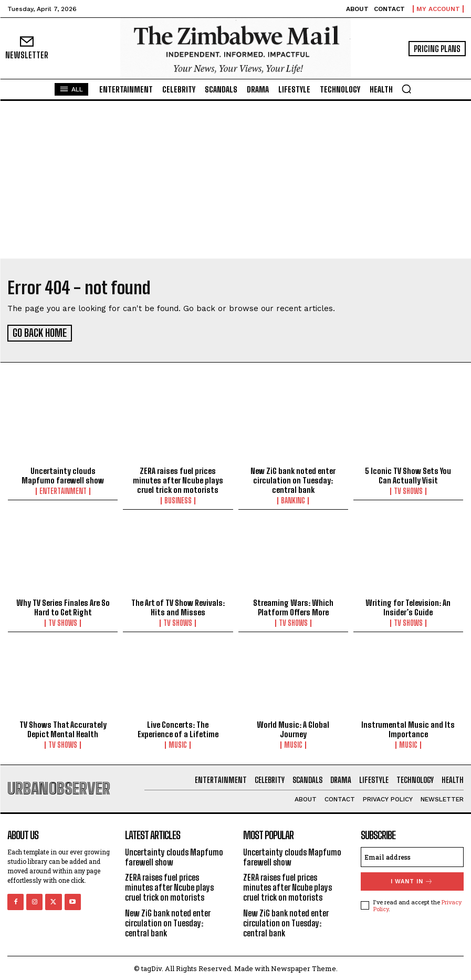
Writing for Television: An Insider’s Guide (408, 606)
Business (178, 499)
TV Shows (408, 490)
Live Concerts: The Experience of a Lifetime (178, 728)
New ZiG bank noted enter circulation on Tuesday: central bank (293, 479)
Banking (293, 499)
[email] (412, 855)
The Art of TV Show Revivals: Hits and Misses (178, 606)
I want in (412, 879)
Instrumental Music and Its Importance (408, 728)
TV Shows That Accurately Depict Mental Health (63, 728)
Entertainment (63, 490)
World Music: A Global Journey (293, 728)
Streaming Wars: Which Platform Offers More (293, 606)
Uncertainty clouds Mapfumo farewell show (63, 474)
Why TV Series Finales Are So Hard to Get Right (63, 606)
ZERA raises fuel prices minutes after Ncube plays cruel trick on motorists (178, 479)
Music (178, 744)
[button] (406, 89)
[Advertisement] (235, 180)
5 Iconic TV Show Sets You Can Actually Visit (408, 474)
